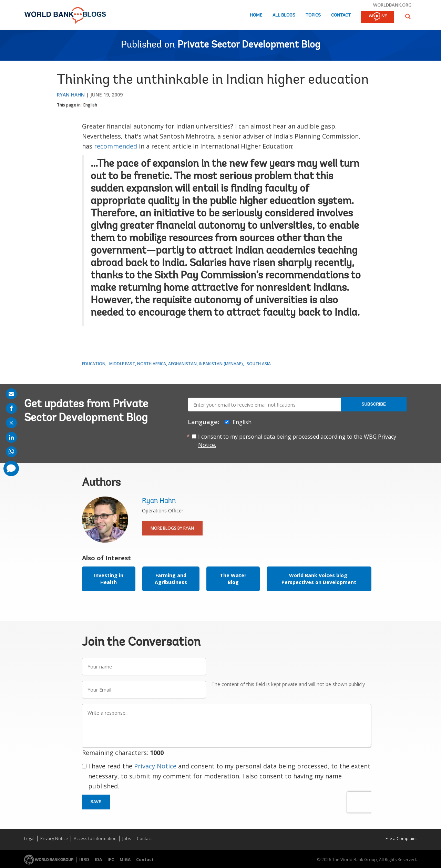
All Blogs (284, 15)
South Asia (259, 364)
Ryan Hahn (71, 95)
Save (96, 802)
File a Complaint (401, 839)
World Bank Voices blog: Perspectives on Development (319, 579)
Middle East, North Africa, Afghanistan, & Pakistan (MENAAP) (176, 364)
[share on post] (11, 423)
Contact (341, 15)
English (90, 105)
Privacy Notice (155, 766)
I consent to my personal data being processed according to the (297, 441)
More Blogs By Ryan (172, 528)
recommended (116, 146)
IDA (98, 860)
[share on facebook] (11, 408)
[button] (408, 16)
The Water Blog (233, 579)
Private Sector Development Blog (249, 45)
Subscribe (374, 404)
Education (94, 364)
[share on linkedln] (11, 437)
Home (256, 15)
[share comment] (11, 468)
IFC (111, 860)
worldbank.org (392, 5)
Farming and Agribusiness (171, 579)
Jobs (127, 839)
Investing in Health (109, 579)
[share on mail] (11, 394)
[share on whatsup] (11, 452)
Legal (29, 839)
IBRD (84, 860)
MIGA (125, 860)
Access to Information (95, 839)
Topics (313, 15)
